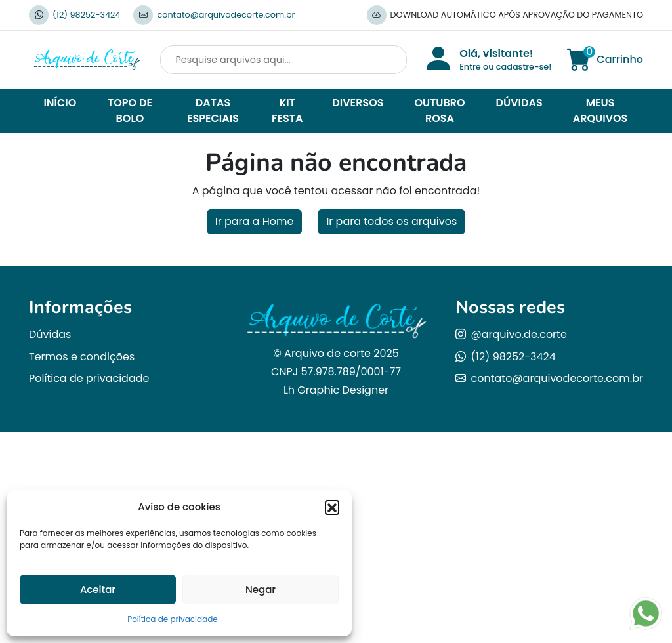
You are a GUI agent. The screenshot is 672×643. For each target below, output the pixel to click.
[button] (332, 507)
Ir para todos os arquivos (391, 221)
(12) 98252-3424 (86, 15)
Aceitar (98, 590)
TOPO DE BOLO (130, 111)
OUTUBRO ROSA (439, 111)
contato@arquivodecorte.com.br (226, 15)
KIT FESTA (287, 111)
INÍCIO (60, 103)
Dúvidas (50, 334)
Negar (261, 590)
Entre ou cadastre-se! (505, 67)
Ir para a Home (255, 221)
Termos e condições (82, 357)
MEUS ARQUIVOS (600, 111)
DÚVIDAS (519, 103)
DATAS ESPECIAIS (213, 111)
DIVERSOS (358, 103)
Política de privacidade (173, 619)
